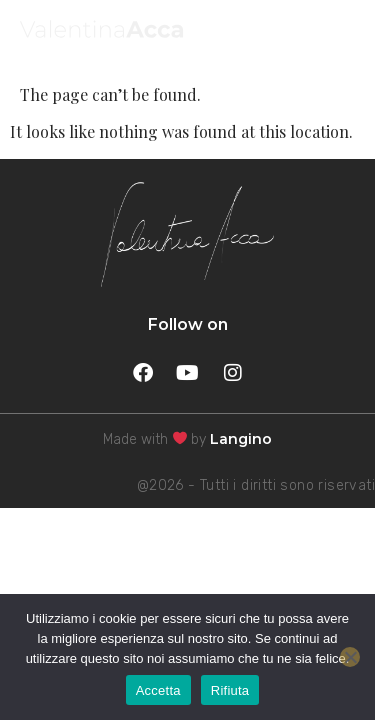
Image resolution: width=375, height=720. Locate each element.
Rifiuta (230, 690)
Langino (241, 439)
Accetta (158, 690)
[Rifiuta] (350, 657)
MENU (321, 33)
